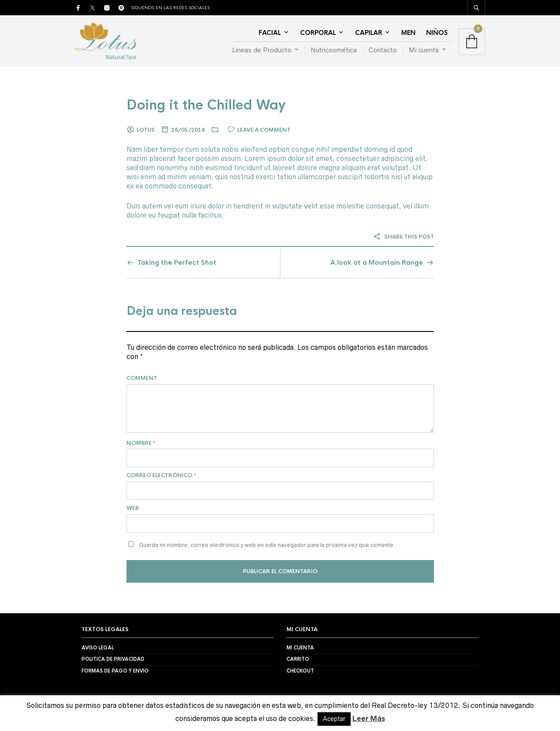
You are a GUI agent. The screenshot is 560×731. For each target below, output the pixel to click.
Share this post (403, 237)
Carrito (298, 659)
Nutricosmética (334, 50)
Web (133, 508)
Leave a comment (264, 130)
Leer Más (369, 718)
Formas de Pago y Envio (115, 671)
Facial (270, 33)
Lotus (146, 130)
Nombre (141, 443)
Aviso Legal (98, 648)
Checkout (300, 671)
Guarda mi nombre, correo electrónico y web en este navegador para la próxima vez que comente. (267, 545)
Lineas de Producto (262, 50)
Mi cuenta (424, 50)
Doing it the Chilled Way (206, 105)
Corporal (318, 33)
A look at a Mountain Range (377, 262)
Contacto (383, 50)
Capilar (369, 33)
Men (408, 33)
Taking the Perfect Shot (177, 262)
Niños (437, 33)
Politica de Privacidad (113, 659)
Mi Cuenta (300, 648)
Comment (142, 378)
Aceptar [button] (334, 719)
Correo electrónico (161, 475)
